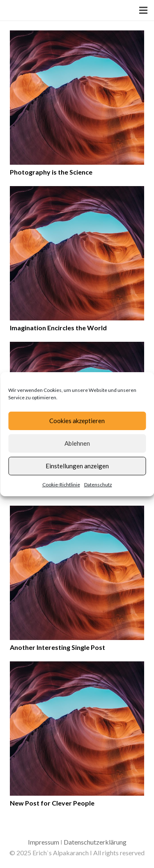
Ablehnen (77, 443)
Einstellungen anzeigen (77, 466)
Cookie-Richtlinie (61, 485)
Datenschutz (98, 485)
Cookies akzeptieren (77, 421)
